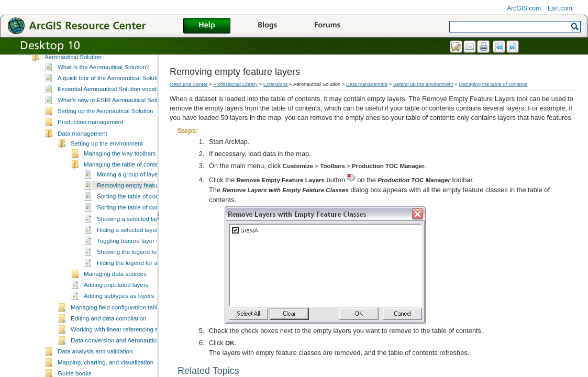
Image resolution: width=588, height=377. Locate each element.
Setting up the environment (107, 154)
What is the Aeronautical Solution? (103, 77)
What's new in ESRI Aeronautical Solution (113, 110)
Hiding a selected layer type (134, 240)
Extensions (276, 84)
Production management (90, 132)
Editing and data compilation (109, 329)
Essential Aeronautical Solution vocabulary (114, 99)
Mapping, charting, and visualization (106, 373)
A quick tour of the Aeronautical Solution (111, 88)
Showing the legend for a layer (138, 262)
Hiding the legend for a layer (135, 273)
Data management (82, 144)
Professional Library (235, 84)
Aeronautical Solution (73, 68)
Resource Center (189, 84)
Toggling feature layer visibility (137, 251)
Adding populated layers (116, 295)
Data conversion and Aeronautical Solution (127, 351)
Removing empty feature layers (138, 196)
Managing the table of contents (125, 175)
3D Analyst (59, 57)
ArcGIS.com (524, 8)
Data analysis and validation (95, 362)
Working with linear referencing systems (124, 340)
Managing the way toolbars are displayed (138, 164)
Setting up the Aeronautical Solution (105, 121)
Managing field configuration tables (117, 318)
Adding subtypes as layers (119, 306)
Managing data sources (115, 284)
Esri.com (560, 8)
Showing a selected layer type (137, 229)
